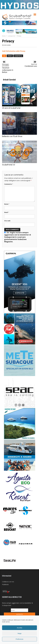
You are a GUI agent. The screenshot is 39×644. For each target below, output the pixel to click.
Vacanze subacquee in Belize (9, 68)
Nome (7, 204)
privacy (10, 56)
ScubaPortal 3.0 (9, 165)
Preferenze (19, 639)
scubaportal (11, 36)
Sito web (7, 221)
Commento (9, 184)
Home (4, 36)
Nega (20, 633)
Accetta (19, 628)
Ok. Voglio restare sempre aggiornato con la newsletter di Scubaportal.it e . (18, 237)
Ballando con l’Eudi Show (12, 136)
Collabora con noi (8, 582)
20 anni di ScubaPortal (11, 108)
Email (7, 212)
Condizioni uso (31, 65)
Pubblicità (5, 584)
